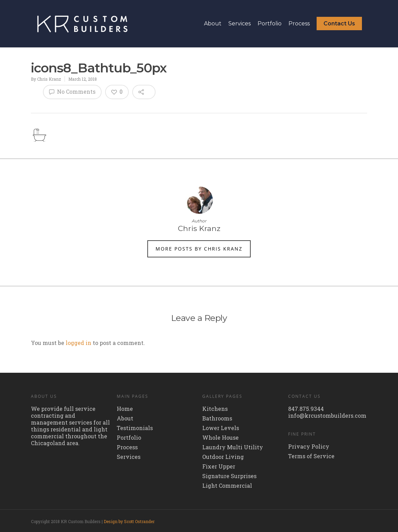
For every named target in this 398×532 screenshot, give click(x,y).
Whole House (220, 438)
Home (125, 409)
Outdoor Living (223, 457)
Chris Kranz (49, 79)
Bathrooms (217, 418)
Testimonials (135, 428)
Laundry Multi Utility (233, 447)
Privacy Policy (309, 447)
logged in (78, 343)
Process (299, 24)
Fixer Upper (219, 466)
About (213, 24)
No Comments (72, 91)
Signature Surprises (229, 476)
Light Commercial (227, 486)
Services (240, 24)
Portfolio (270, 24)
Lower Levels (221, 428)
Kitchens (215, 409)
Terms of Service (311, 456)
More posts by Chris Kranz (199, 249)
